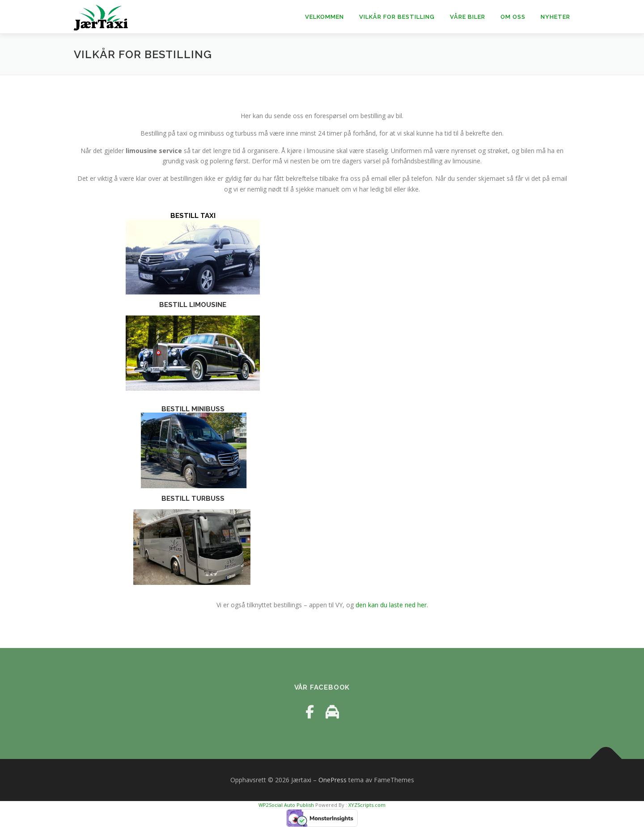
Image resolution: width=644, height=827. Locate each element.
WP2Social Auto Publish (286, 805)
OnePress (333, 780)
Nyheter (555, 17)
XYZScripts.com (367, 805)
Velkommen (324, 17)
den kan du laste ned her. (392, 605)
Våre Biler (468, 17)
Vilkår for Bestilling (397, 17)
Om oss (513, 17)
